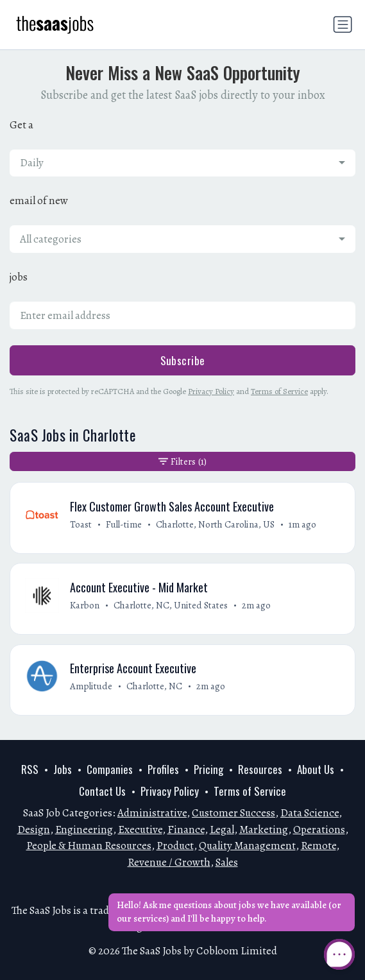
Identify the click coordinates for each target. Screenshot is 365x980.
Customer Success (233, 813)
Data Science (310, 813)
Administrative (152, 813)
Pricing (208, 769)
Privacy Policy (211, 391)
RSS (30, 769)
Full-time (124, 524)
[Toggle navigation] (343, 24)
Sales (227, 862)
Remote (318, 846)
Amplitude (91, 686)
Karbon (85, 605)
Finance (186, 830)
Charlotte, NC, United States (171, 605)
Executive (140, 830)
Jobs (63, 769)
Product (175, 846)
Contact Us (102, 791)
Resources (260, 769)
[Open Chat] (339, 954)
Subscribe (183, 360)
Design (34, 830)
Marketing (264, 830)
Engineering (84, 830)
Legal (222, 830)
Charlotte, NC (154, 686)
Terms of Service (279, 391)
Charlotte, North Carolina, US (215, 524)
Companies (110, 769)
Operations (319, 830)
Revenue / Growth (169, 862)
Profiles (163, 769)
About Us (316, 769)
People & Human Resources (89, 846)
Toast (81, 524)
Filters (182, 461)
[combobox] (182, 163)
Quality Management (247, 846)
